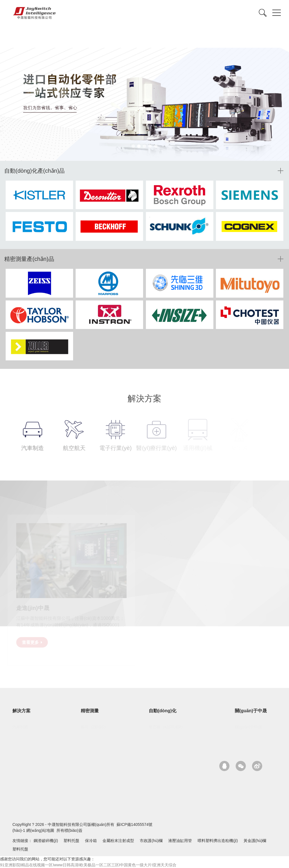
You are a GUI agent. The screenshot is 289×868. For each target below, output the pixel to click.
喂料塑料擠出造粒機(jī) (218, 841)
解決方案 (21, 711)
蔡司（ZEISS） (94, 727)
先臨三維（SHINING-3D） (104, 735)
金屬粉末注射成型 (118, 841)
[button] (133, 146)
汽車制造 (20, 727)
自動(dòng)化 (163, 711)
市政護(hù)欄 (151, 841)
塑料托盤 (71, 841)
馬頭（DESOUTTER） (169, 735)
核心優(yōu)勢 (247, 735)
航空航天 (20, 735)
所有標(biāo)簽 (69, 830)
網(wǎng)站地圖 (40, 830)
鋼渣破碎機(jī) (46, 841)
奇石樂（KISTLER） (167, 727)
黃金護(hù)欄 (255, 841)
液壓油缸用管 (180, 841)
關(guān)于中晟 (251, 711)
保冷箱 (91, 841)
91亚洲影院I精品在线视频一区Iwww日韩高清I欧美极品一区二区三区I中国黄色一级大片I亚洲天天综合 (88, 865)
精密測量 (90, 711)
